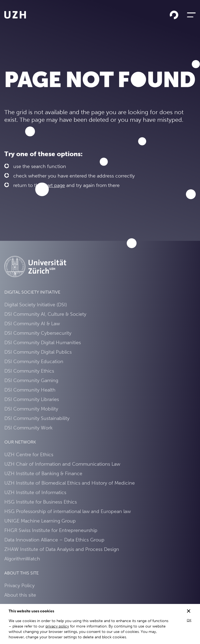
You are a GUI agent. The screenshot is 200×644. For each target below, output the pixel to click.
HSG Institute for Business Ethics (41, 502)
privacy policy (57, 626)
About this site (20, 595)
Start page (54, 185)
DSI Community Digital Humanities (43, 342)
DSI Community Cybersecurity (38, 333)
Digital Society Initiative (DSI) (36, 305)
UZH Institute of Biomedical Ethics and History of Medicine (70, 483)
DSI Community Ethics (29, 371)
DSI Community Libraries (32, 399)
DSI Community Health (30, 390)
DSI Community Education (34, 361)
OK (189, 620)
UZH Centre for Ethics (29, 454)
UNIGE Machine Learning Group (40, 521)
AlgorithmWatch (22, 559)
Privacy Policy (19, 585)
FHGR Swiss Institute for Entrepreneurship (51, 530)
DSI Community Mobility (31, 409)
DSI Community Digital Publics (38, 352)
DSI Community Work (28, 428)
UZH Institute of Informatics (35, 492)
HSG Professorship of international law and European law (68, 511)
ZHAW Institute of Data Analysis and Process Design (62, 549)
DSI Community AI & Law (32, 323)
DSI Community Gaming (31, 380)
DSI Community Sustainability (37, 418)
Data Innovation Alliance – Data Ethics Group (54, 540)
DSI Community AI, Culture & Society (45, 314)
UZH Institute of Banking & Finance (43, 473)
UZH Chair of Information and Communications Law (62, 464)
